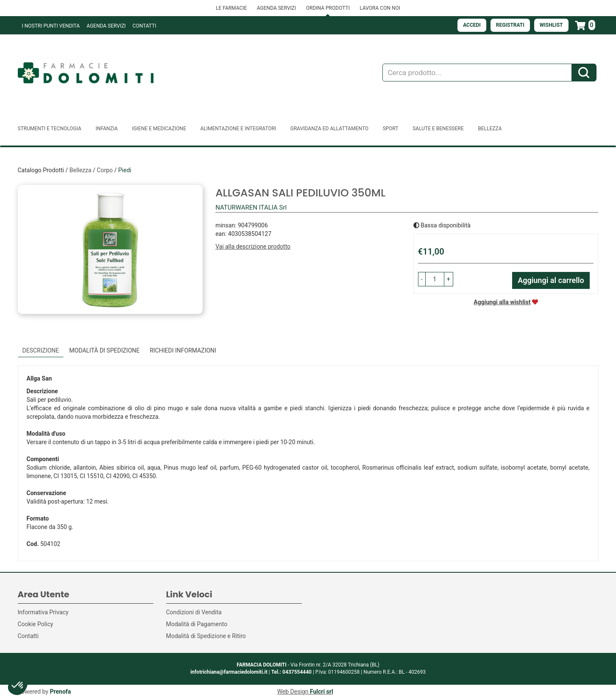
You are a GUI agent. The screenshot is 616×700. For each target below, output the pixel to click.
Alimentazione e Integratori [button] (238, 129)
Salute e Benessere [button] (438, 129)
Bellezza (81, 170)
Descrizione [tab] (41, 350)
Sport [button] (391, 129)
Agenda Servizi (106, 26)
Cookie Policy (36, 624)
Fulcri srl (322, 692)
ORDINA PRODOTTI (328, 8)
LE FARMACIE (231, 8)
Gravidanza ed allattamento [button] (329, 129)
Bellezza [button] (490, 129)
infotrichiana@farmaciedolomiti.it (229, 672)
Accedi (472, 25)
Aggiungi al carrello (551, 280)
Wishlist (551, 25)
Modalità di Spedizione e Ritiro (206, 636)
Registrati (510, 25)
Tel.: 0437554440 (291, 672)
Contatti (145, 26)
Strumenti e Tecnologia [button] (50, 129)
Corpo (105, 170)
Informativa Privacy (43, 612)
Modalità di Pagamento (197, 624)
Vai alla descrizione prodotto (253, 246)
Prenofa (60, 692)
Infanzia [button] (106, 129)
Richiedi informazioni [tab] (183, 350)
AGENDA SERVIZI (276, 8)
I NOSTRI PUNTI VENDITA (51, 26)
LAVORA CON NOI (380, 8)
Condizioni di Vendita (194, 612)
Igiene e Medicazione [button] (159, 129)
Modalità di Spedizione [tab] (104, 350)
